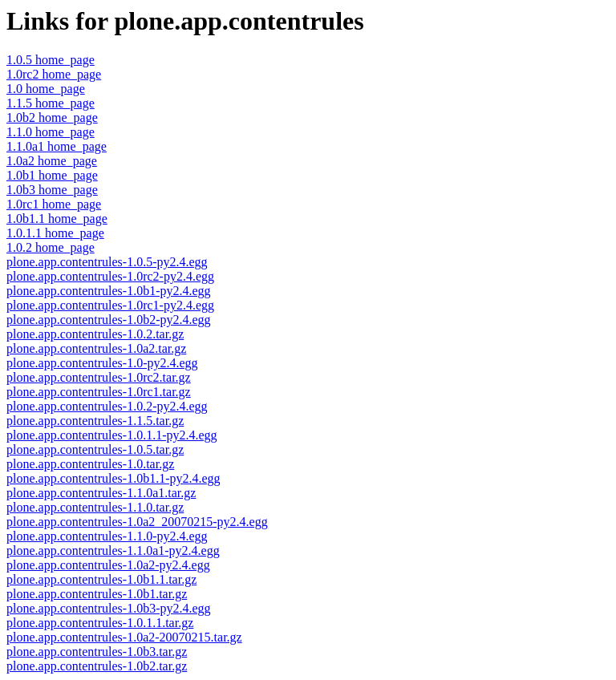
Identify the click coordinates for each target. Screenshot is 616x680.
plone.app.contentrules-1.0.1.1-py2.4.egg (112, 435)
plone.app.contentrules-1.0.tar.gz (90, 464)
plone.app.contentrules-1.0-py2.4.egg (102, 363)
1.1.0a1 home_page (57, 146)
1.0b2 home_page (52, 117)
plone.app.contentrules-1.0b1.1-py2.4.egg (113, 478)
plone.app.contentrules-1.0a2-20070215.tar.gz (124, 637)
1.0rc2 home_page (54, 74)
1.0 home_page (46, 89)
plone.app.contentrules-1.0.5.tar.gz (95, 449)
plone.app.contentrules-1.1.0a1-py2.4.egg (113, 550)
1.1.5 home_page (51, 103)
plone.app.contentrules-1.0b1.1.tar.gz (101, 579)
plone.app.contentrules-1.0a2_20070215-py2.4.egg (137, 522)
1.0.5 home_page (51, 60)
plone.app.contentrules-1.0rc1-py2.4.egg (110, 305)
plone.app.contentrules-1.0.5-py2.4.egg (107, 262)
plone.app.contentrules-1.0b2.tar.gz (97, 666)
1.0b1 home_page (52, 175)
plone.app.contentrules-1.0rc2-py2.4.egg (110, 276)
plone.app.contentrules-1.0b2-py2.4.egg (109, 320)
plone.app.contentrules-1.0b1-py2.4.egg (109, 291)
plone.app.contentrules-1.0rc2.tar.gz (99, 377)
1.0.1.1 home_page (55, 233)
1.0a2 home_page (52, 161)
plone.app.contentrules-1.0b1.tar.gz (97, 594)
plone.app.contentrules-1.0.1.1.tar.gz (100, 623)
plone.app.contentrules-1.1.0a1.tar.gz (101, 493)
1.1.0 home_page (51, 132)
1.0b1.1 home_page (57, 219)
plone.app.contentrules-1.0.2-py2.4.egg (107, 406)
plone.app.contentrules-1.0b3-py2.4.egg (109, 608)
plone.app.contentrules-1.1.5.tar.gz (95, 421)
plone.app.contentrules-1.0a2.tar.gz (96, 348)
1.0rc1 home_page (54, 204)
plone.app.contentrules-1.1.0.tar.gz (95, 507)
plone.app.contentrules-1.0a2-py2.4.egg (108, 565)
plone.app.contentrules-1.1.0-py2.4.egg (107, 536)
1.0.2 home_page (51, 247)
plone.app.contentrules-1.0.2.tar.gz (95, 334)
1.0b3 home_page (52, 190)
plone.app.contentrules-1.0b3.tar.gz (97, 652)
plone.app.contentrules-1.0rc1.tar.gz (99, 392)
